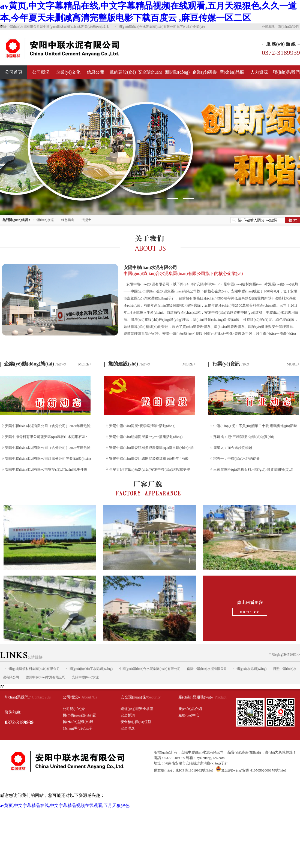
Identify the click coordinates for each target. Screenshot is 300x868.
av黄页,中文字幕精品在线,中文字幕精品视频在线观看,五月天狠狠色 (65, 805)
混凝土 (86, 220)
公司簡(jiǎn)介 (74, 709)
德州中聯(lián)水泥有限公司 (46, 677)
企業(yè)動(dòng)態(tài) (35, 364)
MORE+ (85, 364)
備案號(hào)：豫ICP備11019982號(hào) (184, 770)
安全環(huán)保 (150, 74)
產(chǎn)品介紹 (190, 709)
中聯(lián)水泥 (44, 220)
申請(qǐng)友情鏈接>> (284, 655)
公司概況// (71, 697)
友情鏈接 (21, 657)
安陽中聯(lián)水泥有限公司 (211, 271)
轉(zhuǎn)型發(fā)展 (78, 722)
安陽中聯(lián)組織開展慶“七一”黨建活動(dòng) (146, 437)
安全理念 (128, 728)
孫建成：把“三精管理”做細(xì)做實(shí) (244, 437)
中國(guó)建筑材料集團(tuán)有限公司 (33, 669)
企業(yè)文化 (68, 72)
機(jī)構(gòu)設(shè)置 (79, 715)
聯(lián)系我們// (18, 697)
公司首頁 (14, 72)
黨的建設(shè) (123, 72)
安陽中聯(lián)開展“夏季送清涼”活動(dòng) (142, 426)
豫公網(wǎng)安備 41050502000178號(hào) (251, 770)
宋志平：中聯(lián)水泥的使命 (237, 459)
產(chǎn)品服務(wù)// (196, 697)
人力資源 (259, 72)
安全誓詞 (128, 715)
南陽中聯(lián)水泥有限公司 (207, 669)
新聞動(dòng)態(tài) (177, 74)
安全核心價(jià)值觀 (136, 722)
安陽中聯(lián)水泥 (85, 677)
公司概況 (268, 27)
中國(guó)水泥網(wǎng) (250, 669)
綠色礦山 (68, 220)
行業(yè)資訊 (231, 364)
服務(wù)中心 (189, 715)
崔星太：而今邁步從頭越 (233, 448)
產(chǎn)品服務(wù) (232, 74)
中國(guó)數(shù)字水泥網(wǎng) (89, 669)
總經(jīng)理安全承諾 (137, 709)
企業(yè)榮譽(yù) (205, 74)
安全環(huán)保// (134, 697)
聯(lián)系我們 (289, 27)
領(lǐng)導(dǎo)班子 (78, 728)
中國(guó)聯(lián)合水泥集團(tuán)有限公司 (150, 669)
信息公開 (95, 72)
